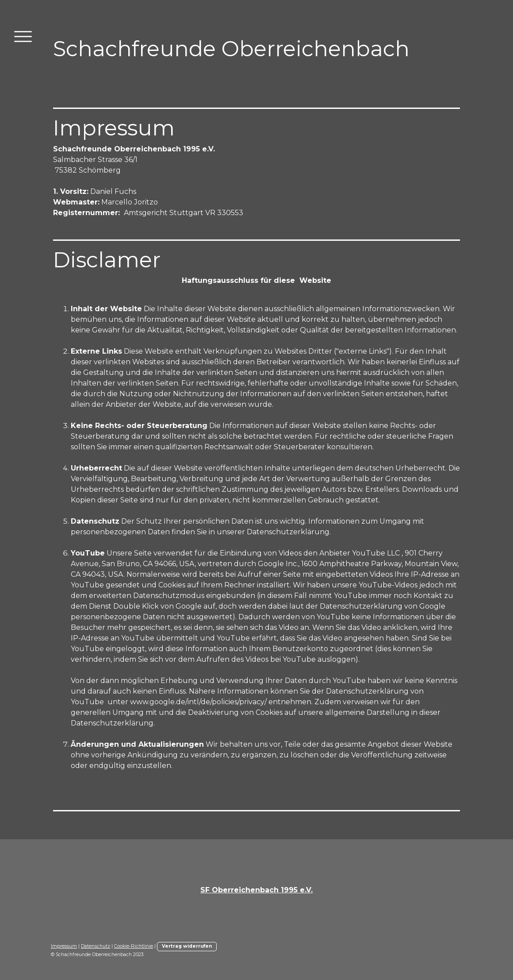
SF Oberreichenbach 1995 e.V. (256, 890)
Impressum (64, 946)
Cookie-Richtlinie (134, 946)
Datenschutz (96, 946)
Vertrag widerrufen (187, 946)
